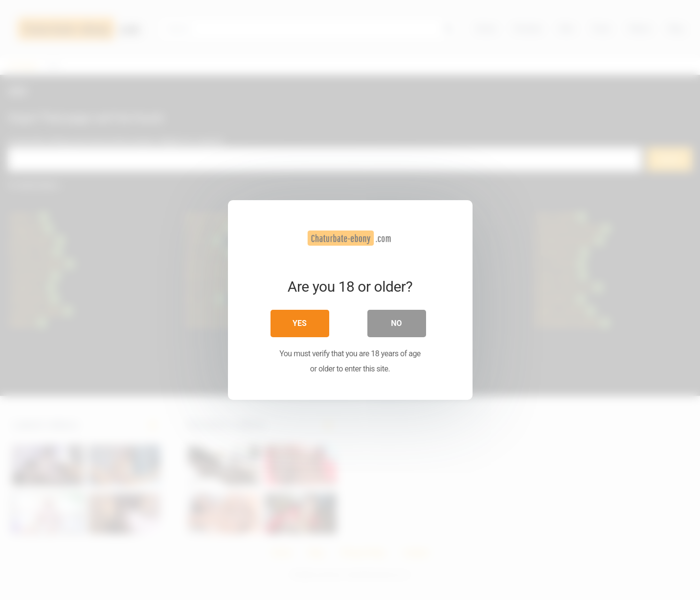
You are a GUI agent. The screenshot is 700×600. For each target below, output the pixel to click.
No (396, 323)
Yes (300, 323)
